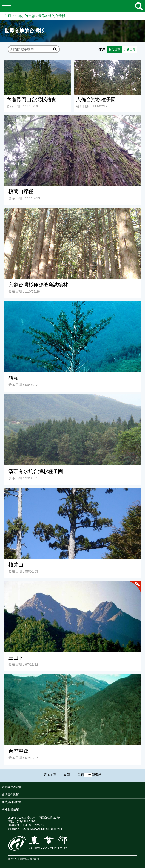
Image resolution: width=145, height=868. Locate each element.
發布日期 (112, 49)
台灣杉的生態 (25, 16)
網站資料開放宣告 (13, 802)
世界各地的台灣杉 (52, 16)
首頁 (8, 16)
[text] (31, 49)
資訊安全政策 (10, 795)
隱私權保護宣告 (12, 787)
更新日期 (129, 49)
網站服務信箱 (10, 810)
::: (144, 788)
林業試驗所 (33, 859)
